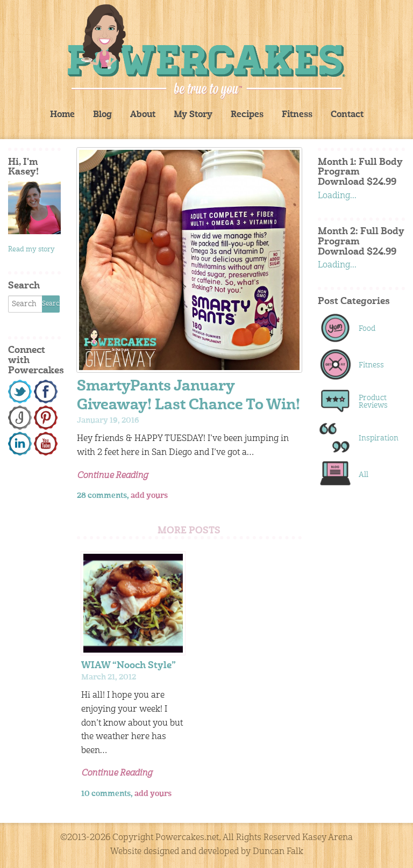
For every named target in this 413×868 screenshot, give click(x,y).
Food (367, 329)
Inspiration (376, 438)
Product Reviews (373, 402)
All (364, 475)
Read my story (31, 249)
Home (62, 115)
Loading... (337, 196)
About (143, 115)
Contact (347, 115)
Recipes (247, 115)
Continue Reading (112, 476)
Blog (102, 115)
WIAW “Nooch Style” (129, 666)
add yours (149, 496)
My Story (193, 115)
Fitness (297, 115)
